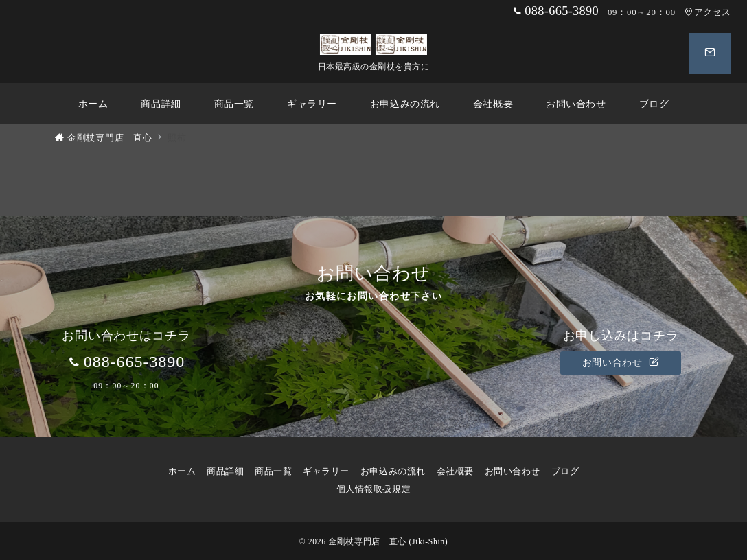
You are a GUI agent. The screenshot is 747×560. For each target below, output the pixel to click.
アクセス (708, 12)
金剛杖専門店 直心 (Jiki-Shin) (388, 542)
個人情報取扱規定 (378, 489)
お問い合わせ (621, 362)
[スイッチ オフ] (710, 54)
